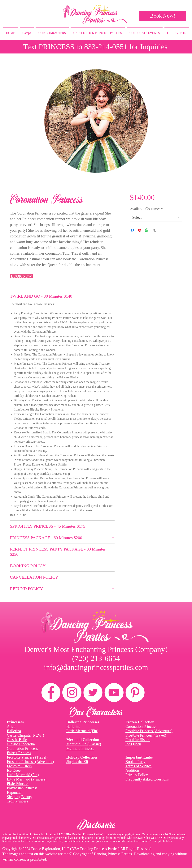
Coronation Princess (22, 748)
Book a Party (135, 762)
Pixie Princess (18, 784)
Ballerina (14, 731)
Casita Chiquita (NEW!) (25, 735)
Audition (132, 770)
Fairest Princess (19, 753)
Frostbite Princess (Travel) (27, 757)
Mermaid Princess (80, 748)
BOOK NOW (18, 515)
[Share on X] (154, 230)
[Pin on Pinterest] (140, 230)
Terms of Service (138, 766)
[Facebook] (51, 692)
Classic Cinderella (21, 744)
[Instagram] (72, 692)
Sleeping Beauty (20, 797)
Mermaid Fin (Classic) (84, 744)
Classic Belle (17, 740)
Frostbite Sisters (19, 766)
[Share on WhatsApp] (147, 230)
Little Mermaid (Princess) (27, 779)
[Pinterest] (135, 692)
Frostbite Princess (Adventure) (30, 762)
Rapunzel (14, 792)
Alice (11, 726)
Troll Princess (17, 801)
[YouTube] (114, 692)
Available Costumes (146, 209)
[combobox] (156, 217)
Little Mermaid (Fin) (23, 775)
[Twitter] (93, 692)
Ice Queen (15, 770)
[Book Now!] (163, 16)
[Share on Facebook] (132, 230)
